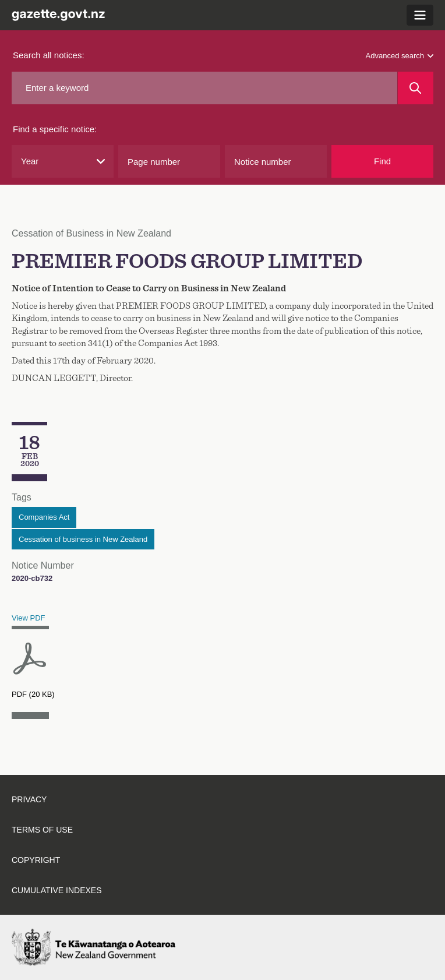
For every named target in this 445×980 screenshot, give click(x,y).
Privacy (29, 799)
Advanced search (400, 56)
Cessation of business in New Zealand (83, 539)
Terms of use (42, 830)
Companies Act (44, 517)
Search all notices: (49, 55)
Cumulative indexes (57, 890)
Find (382, 161)
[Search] (416, 88)
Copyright (36, 860)
